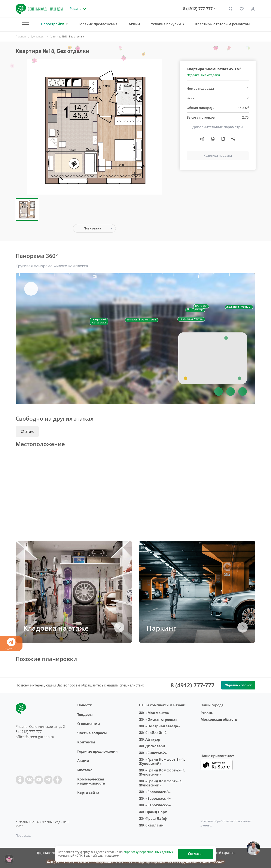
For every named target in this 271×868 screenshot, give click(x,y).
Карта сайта (88, 792)
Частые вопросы (92, 733)
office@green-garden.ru (35, 737)
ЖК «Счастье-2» (153, 753)
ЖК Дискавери (152, 746)
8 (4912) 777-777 (198, 9)
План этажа (92, 228)
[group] (94, 127)
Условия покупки (166, 24)
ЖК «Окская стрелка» (158, 719)
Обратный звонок (238, 685)
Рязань (207, 713)
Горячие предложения (98, 24)
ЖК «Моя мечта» (154, 713)
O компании (89, 724)
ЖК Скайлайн (151, 825)
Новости (85, 705)
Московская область (219, 719)
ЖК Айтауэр (150, 739)
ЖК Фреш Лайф (153, 819)
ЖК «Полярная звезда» (160, 726)
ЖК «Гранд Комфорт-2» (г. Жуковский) (162, 772)
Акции (134, 24)
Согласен (196, 854)
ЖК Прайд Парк (153, 812)
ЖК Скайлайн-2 (153, 733)
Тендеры (85, 715)
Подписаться (11, 644)
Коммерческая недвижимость (91, 781)
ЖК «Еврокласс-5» (155, 805)
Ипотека (85, 770)
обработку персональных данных (148, 852)
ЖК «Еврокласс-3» (155, 792)
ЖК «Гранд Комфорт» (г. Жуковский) (161, 783)
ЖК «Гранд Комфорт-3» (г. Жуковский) (162, 762)
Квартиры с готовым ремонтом (223, 24)
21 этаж (27, 431)
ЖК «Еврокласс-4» (155, 798)
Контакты (86, 742)
